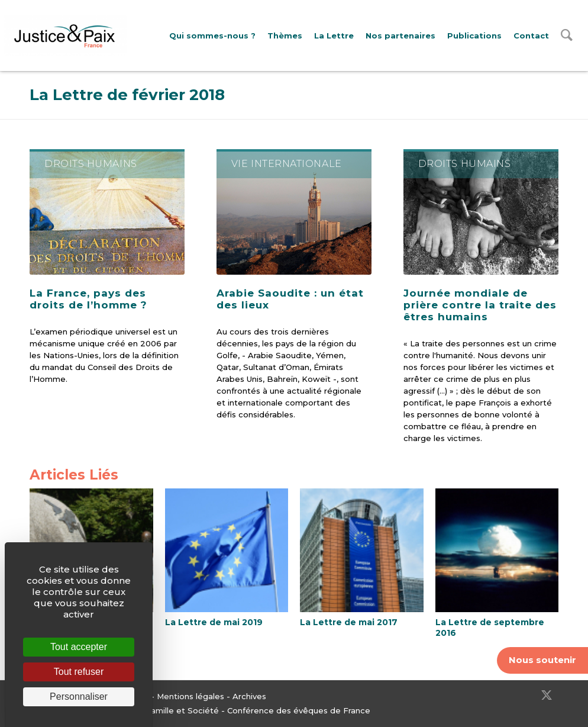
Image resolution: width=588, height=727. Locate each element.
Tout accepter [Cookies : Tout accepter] (79, 647)
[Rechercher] (567, 38)
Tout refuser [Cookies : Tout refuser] (79, 672)
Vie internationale (287, 164)
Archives (249, 696)
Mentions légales (190, 696)
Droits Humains (91, 164)
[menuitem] (212, 36)
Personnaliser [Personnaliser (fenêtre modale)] (79, 697)
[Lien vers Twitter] (547, 695)
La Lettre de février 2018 (127, 95)
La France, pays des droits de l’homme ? (88, 299)
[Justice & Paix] (65, 36)
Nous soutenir (542, 660)
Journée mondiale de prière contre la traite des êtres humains (480, 305)
